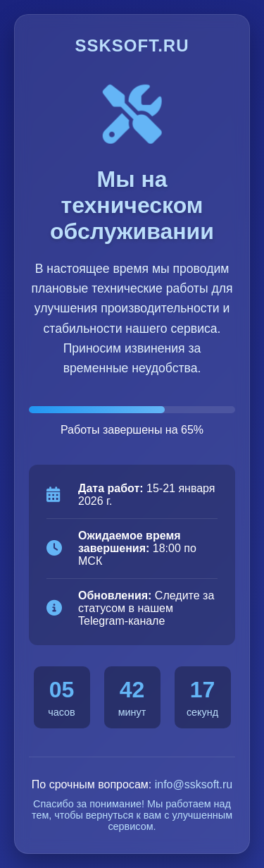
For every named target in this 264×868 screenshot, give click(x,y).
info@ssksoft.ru (194, 784)
